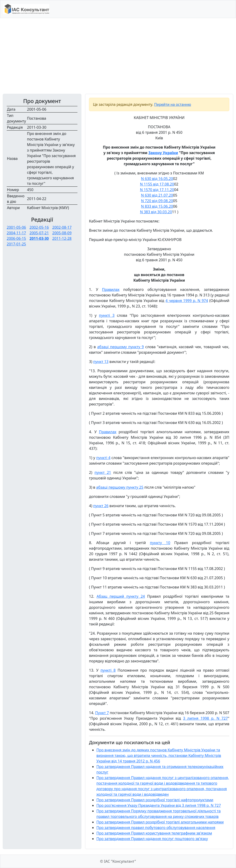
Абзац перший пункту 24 (121, 596)
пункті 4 (103, 458)
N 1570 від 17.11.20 (157, 190)
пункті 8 (108, 670)
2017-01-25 (16, 244)
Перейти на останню (173, 104)
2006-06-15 (16, 238)
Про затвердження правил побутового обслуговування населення (156, 828)
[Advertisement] (118, 56)
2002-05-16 (39, 227)
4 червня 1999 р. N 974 (187, 301)
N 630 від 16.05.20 (157, 179)
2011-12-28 (62, 238)
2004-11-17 (16, 233)
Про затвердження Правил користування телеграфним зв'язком (154, 833)
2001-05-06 (16, 227)
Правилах (111, 289)
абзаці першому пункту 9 (121, 347)
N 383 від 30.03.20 (156, 212)
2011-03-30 (39, 238)
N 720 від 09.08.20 (157, 201)
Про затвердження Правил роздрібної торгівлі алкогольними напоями (160, 822)
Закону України (163, 153)
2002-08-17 (62, 227)
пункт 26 (101, 506)
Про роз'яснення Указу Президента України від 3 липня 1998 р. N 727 (159, 805)
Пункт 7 (102, 713)
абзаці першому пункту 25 (120, 487)
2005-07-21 (39, 233)
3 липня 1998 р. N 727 (205, 718)
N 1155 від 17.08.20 (157, 184)
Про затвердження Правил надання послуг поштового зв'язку (152, 839)
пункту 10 (160, 543)
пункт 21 (103, 472)
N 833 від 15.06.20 (157, 206)
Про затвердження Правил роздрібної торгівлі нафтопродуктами (155, 800)
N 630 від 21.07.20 (157, 195)
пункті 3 (107, 315)
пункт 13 (101, 362)
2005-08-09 (62, 233)
